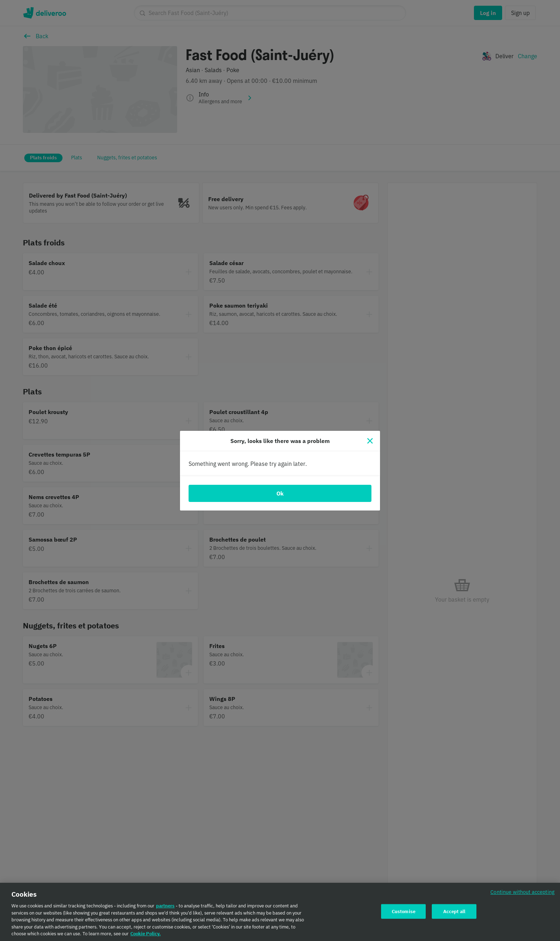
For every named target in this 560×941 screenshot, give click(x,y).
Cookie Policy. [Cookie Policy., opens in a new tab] (146, 937)
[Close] (370, 441)
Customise (404, 914)
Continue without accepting (522, 895)
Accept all (454, 914)
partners (165, 909)
